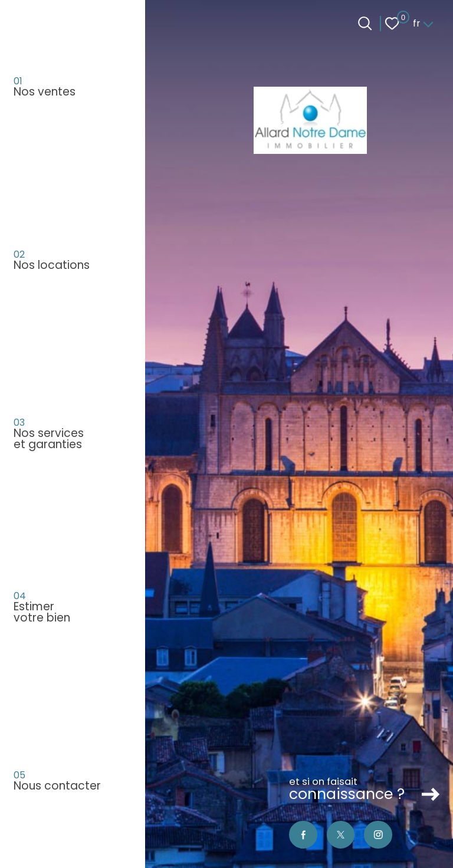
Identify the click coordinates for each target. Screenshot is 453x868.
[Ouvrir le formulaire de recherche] (365, 23)
